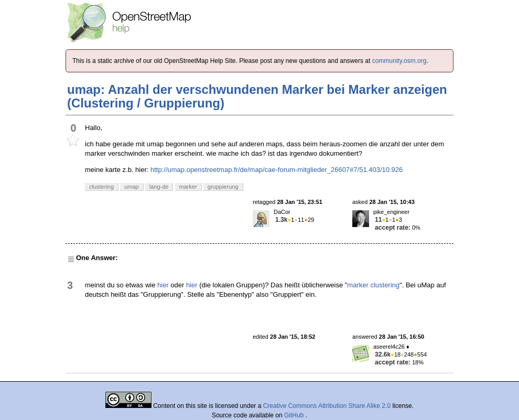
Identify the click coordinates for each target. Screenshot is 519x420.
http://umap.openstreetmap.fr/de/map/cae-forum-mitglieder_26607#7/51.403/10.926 (277, 170)
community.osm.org (399, 61)
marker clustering (373, 285)
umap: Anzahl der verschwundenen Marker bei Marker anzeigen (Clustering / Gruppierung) (257, 96)
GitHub (295, 415)
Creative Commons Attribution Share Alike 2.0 (327, 406)
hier (163, 285)
